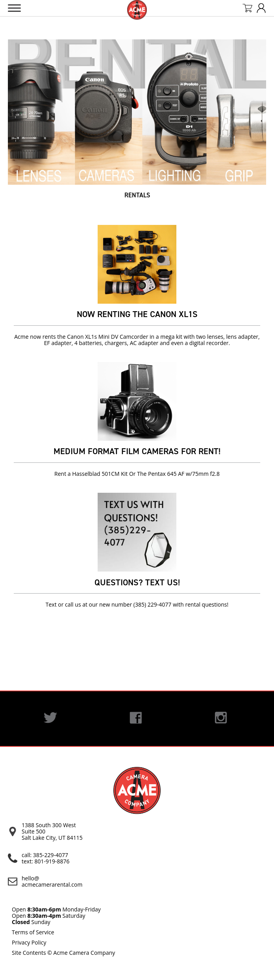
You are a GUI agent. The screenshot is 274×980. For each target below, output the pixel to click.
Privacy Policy (29, 942)
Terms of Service (33, 932)
